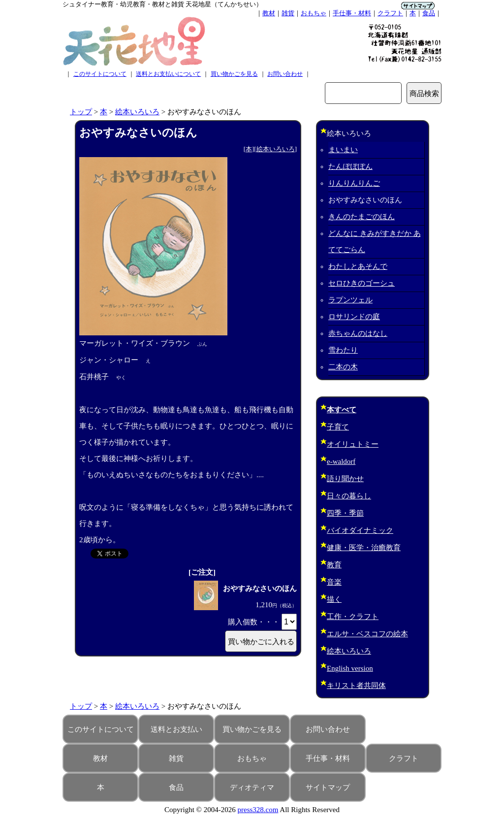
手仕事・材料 (352, 13)
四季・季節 (345, 513)
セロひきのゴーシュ (362, 283)
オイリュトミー (353, 444)
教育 (334, 565)
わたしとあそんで (358, 266)
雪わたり (343, 350)
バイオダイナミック (360, 530)
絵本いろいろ (137, 112)
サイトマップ (328, 787)
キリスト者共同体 (356, 686)
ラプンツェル (350, 300)
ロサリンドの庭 (354, 317)
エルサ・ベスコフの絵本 (367, 634)
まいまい (343, 150)
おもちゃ (314, 13)
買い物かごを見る (234, 74)
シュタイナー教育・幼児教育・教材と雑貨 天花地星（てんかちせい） (162, 4)
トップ (81, 112)
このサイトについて (100, 74)
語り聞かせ (345, 479)
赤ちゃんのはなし (358, 333)
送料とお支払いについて (168, 74)
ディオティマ (252, 787)
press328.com (258, 810)
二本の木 (343, 367)
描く (334, 599)
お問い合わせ (285, 74)
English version (350, 668)
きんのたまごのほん (362, 217)
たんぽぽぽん (350, 166)
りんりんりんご (354, 183)
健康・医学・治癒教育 (364, 548)
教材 (269, 13)
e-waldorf (341, 461)
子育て (338, 427)
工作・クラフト (353, 617)
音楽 (334, 582)
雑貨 (288, 13)
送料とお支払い (176, 729)
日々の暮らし (349, 496)
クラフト (390, 13)
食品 (429, 13)
